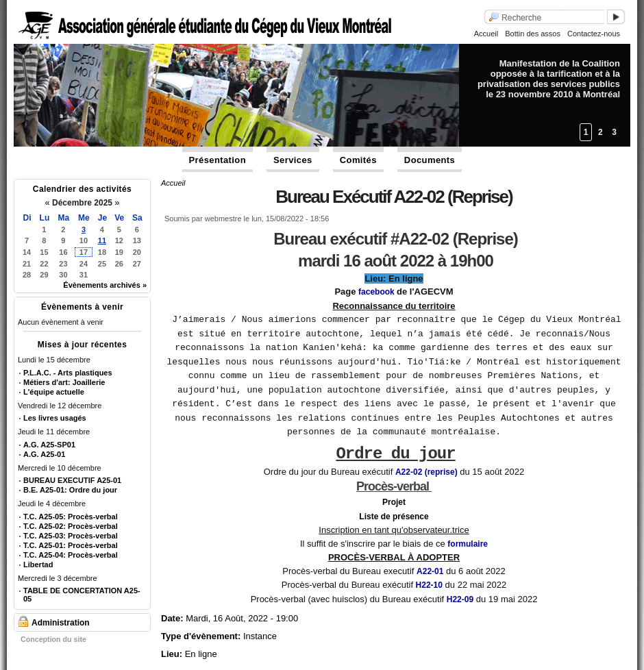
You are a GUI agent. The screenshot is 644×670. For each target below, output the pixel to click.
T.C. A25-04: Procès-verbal (71, 555)
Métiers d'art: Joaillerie (64, 382)
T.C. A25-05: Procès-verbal (71, 517)
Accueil (486, 34)
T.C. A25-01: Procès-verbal (71, 545)
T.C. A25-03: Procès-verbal (71, 536)
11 (102, 240)
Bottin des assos (533, 34)
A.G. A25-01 (44, 454)
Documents (430, 160)
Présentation (218, 160)
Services (293, 160)
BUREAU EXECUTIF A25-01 (72, 480)
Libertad (38, 564)
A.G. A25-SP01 (49, 445)
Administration (61, 623)
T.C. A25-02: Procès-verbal (71, 526)
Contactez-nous (594, 34)
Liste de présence (394, 510)
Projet (394, 495)
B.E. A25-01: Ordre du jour (70, 490)
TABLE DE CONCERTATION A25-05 (82, 595)
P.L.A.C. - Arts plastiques (68, 373)
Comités (358, 160)
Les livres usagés (55, 418)
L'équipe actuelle (54, 392)
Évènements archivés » (105, 285)
